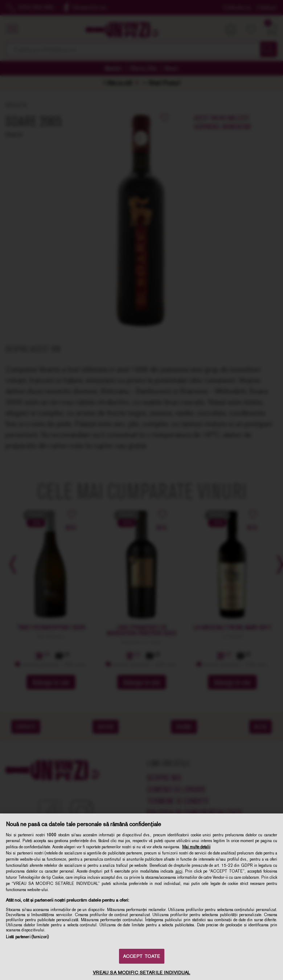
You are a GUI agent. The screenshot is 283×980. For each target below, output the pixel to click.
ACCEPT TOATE (142, 956)
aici (179, 871)
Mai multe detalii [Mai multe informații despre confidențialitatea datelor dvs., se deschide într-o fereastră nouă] (196, 847)
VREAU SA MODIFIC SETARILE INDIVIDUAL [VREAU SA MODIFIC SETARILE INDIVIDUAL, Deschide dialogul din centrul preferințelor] (142, 973)
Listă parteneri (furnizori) (27, 937)
